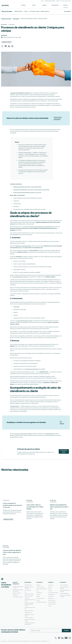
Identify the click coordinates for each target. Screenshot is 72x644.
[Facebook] (59, 638)
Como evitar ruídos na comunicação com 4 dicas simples (35, 507)
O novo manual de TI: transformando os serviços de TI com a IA (12, 505)
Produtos (23, 5)
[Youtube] (66, 638)
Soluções (45, 5)
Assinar (66, 631)
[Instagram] (70, 638)
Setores (26, 11)
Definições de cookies (27, 641)
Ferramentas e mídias (35, 11)
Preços (34, 5)
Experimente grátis (64, 451)
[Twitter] (56, 638)
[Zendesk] (2, 581)
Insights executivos (45, 11)
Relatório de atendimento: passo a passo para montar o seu (59, 507)
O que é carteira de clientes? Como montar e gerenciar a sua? (12, 552)
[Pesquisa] (67, 12)
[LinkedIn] (62, 638)
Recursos (66, 5)
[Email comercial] (46, 631)
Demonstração (55, 5)
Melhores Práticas (18, 11)
